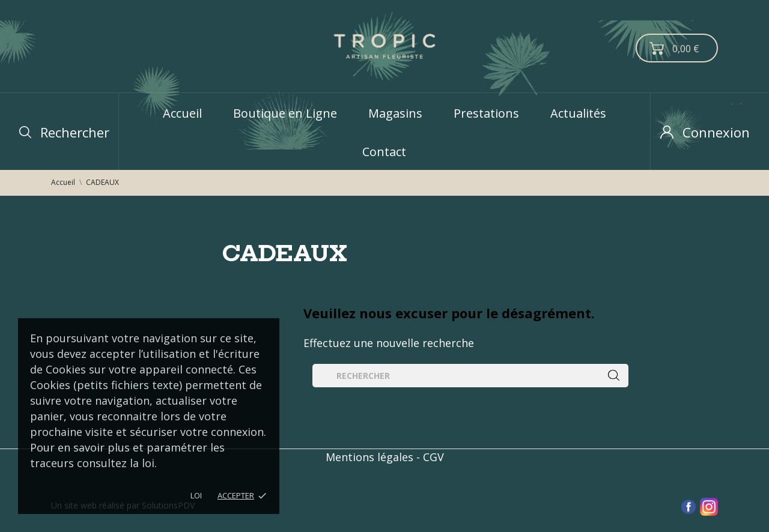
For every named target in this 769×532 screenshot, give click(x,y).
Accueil (182, 113)
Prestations (486, 113)
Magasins (395, 113)
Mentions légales (369, 457)
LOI (196, 495)
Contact (384, 152)
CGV (433, 457)
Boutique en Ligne (285, 113)
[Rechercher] (470, 376)
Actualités (578, 113)
